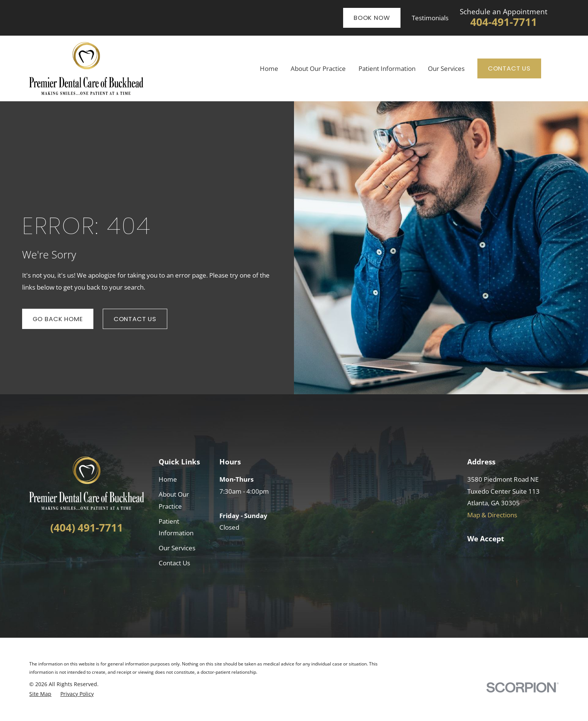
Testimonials (430, 18)
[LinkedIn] (86, 552)
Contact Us (509, 68)
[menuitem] (40, 694)
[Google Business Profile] (100, 552)
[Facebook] (73, 552)
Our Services (177, 548)
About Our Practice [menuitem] (318, 68)
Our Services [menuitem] (446, 68)
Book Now (372, 18)
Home (168, 479)
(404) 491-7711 (87, 528)
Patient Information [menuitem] (387, 68)
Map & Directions (492, 515)
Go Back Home (58, 319)
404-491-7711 (504, 22)
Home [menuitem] (269, 68)
